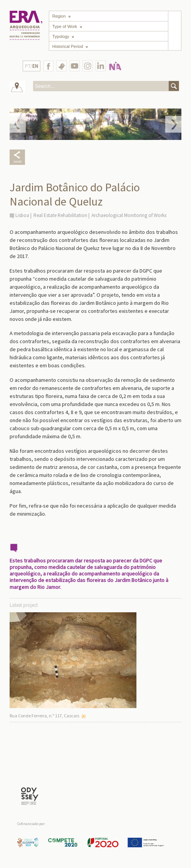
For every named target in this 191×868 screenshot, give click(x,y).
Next (173, 124)
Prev (18, 124)
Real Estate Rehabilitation (60, 215)
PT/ (32, 66)
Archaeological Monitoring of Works (129, 215)
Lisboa (22, 215)
